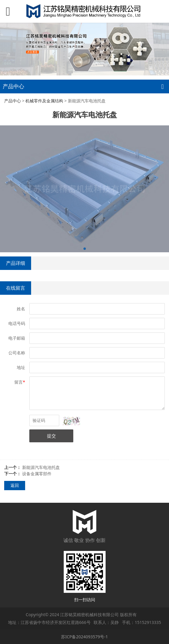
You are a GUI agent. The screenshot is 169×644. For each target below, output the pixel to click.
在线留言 (16, 288)
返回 (15, 485)
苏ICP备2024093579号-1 (84, 637)
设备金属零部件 (37, 474)
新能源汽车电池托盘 (41, 467)
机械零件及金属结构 (44, 101)
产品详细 (16, 263)
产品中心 (13, 101)
